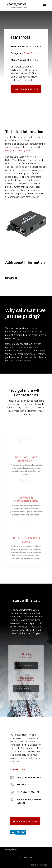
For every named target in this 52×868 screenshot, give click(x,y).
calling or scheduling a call (18, 151)
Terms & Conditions (26, 857)
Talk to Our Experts (26, 89)
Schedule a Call (26, 687)
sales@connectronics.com (29, 777)
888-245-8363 (26, 666)
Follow (21, 832)
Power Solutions (32, 53)
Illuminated (43, 865)
